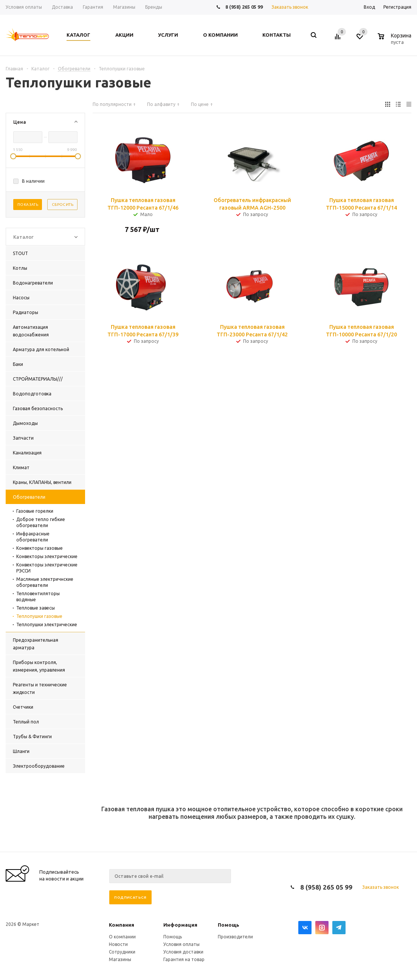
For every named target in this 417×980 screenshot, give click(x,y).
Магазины (120, 959)
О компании (122, 937)
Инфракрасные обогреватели (33, 537)
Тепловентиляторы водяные (38, 597)
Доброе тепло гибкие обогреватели (41, 522)
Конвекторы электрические (47, 556)
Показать (28, 205)
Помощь (229, 925)
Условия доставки (183, 952)
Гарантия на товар (184, 959)
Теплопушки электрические (47, 625)
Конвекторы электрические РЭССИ (47, 568)
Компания (122, 925)
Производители (235, 937)
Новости (118, 944)
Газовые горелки (35, 511)
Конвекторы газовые (40, 548)
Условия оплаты (181, 944)
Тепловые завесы (36, 608)
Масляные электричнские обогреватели (45, 582)
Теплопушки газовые (39, 616)
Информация (180, 925)
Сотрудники (122, 952)
